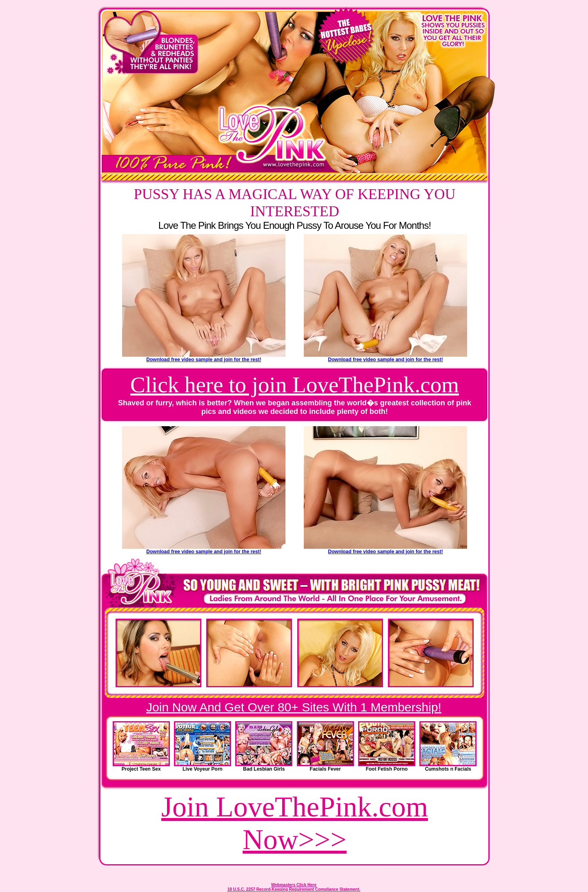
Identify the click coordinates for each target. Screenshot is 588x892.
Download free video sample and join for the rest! (204, 360)
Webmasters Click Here (294, 885)
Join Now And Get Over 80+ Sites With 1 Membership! (294, 707)
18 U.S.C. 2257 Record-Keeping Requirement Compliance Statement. (294, 889)
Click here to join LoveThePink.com (295, 385)
